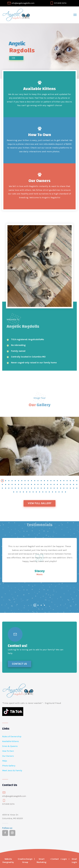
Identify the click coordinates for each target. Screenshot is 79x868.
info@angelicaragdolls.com (14, 796)
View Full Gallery (40, 503)
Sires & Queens (10, 746)
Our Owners (39, 181)
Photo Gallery (9, 766)
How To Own (40, 135)
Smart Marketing (41, 861)
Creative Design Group (25, 861)
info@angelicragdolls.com (23, 3)
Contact (55, 859)
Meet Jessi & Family (12, 771)
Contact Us (19, 664)
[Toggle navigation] (75, 15)
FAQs (5, 761)
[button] (2, 481)
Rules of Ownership (12, 737)
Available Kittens (39, 89)
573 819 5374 (60, 3)
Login (64, 859)
